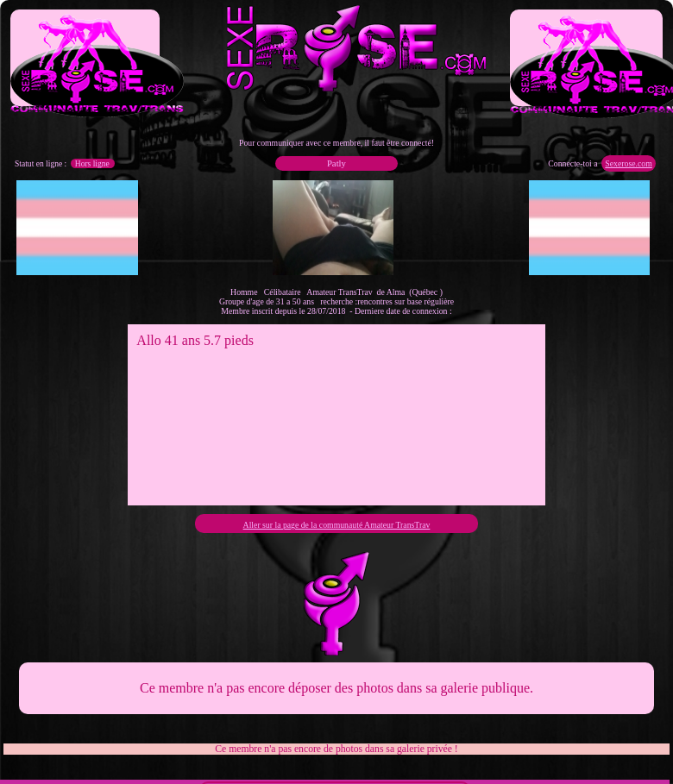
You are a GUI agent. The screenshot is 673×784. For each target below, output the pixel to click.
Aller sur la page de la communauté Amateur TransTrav (337, 525)
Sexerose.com (628, 163)
